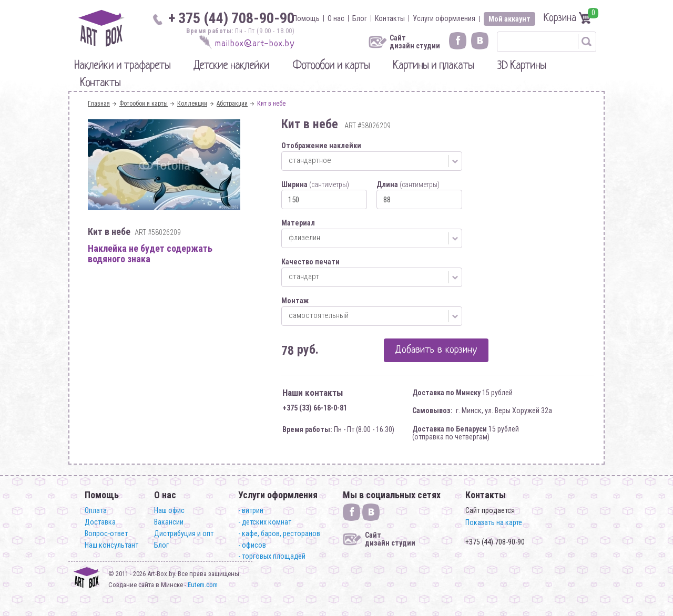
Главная (99, 104)
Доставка (100, 522)
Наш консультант (111, 545)
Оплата (96, 510)
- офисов (252, 545)
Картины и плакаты (433, 66)
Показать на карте (494, 522)
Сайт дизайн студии (415, 42)
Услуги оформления (444, 18)
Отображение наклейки (321, 146)
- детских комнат (265, 522)
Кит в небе (271, 104)
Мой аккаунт (509, 19)
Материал (298, 223)
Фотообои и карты (331, 66)
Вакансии (169, 522)
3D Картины (521, 66)
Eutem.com (203, 585)
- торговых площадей (272, 556)
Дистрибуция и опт (184, 533)
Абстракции (232, 104)
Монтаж (295, 301)
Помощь (306, 18)
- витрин (251, 510)
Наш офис (169, 510)
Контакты (390, 18)
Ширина (315, 184)
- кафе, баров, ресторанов (279, 533)
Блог (360, 18)
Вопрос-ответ (106, 533)
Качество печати (310, 262)
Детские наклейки (231, 66)
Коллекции (192, 104)
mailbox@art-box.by (255, 44)
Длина (408, 184)
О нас (336, 18)
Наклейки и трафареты (122, 66)
